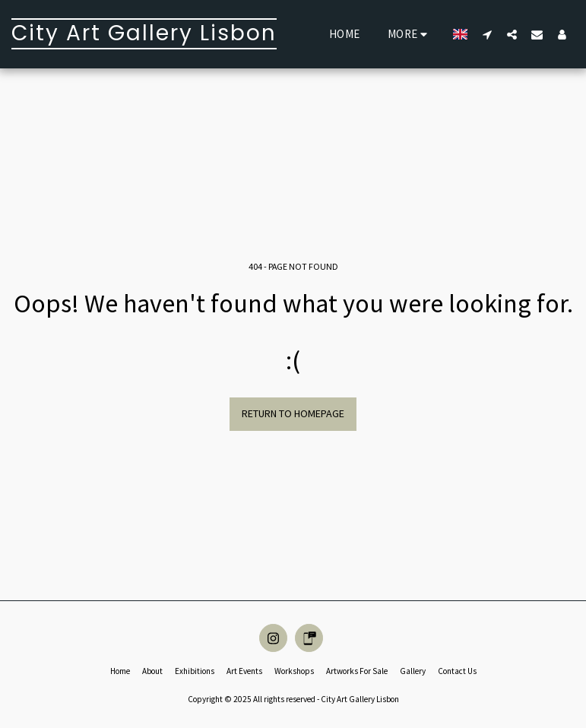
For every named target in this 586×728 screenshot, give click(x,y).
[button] (487, 34)
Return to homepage (293, 413)
